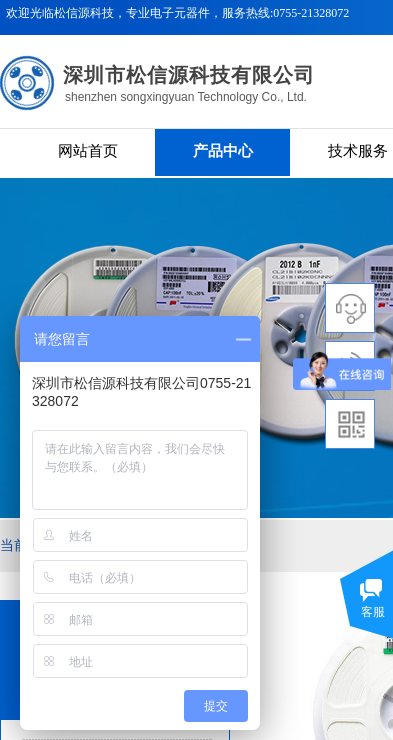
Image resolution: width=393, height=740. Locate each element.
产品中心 (223, 151)
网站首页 (88, 151)
